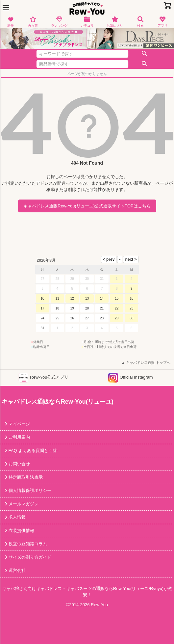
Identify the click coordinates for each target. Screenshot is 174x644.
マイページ (19, 424)
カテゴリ (87, 22)
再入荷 (33, 22)
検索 (140, 22)
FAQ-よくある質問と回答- (33, 451)
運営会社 (16, 570)
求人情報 (16, 517)
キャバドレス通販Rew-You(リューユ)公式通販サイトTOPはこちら (87, 206)
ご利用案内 (19, 437)
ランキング (59, 22)
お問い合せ (19, 464)
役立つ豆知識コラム (27, 544)
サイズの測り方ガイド (29, 557)
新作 (11, 22)
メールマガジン (23, 504)
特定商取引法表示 (25, 477)
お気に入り (115, 22)
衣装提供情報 (21, 531)
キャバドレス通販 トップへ (148, 362)
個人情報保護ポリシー (29, 490)
